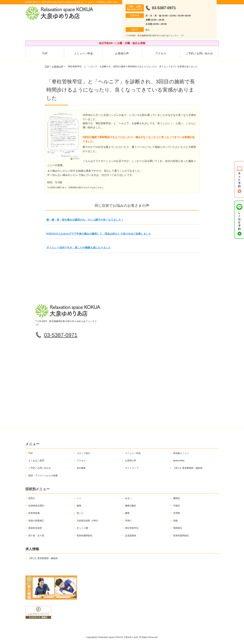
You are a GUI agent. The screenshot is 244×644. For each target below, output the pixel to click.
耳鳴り (128, 521)
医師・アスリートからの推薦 (43, 476)
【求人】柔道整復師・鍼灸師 (188, 468)
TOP (45, 54)
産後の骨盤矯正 (36, 521)
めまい (128, 498)
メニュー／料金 (83, 54)
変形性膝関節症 (85, 536)
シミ (79, 498)
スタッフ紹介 (83, 453)
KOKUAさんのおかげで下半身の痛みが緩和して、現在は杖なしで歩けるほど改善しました (99, 234)
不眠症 (177, 506)
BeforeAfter (179, 461)
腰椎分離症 (131, 506)
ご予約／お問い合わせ (199, 54)
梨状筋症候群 (35, 528)
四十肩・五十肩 (36, 536)
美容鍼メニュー (181, 453)
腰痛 (127, 513)
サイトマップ (132, 468)
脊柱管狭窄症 (132, 528)
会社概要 (81, 468)
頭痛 (175, 521)
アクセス (161, 54)
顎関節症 (178, 528)
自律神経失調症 (36, 506)
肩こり (80, 513)
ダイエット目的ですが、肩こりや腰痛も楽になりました (79, 248)
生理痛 (177, 513)
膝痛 (79, 506)
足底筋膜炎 (131, 536)
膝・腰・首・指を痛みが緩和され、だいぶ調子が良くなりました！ (85, 220)
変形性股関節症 (181, 536)
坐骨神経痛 (34, 513)
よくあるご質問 (36, 461)
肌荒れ (32, 498)
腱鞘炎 (177, 498)
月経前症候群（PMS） (88, 521)
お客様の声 (122, 54)
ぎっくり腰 (82, 528)
